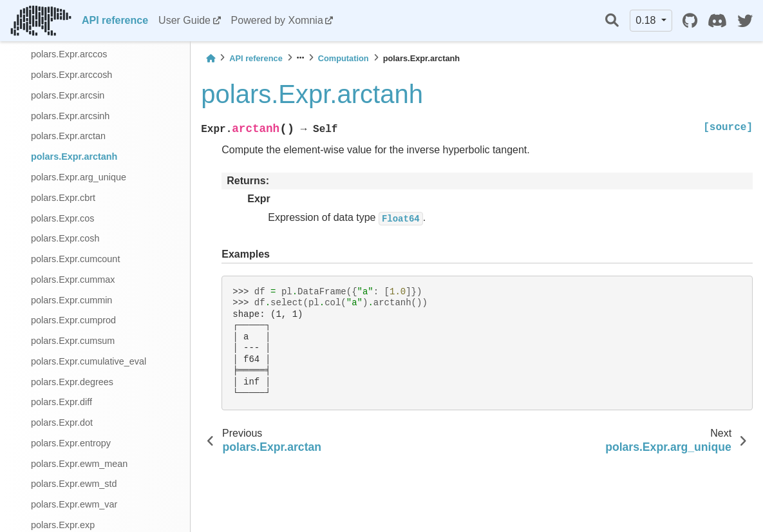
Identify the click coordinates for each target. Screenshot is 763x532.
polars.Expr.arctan (68, 136)
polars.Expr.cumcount (75, 259)
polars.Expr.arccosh (71, 75)
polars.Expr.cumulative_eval (89, 361)
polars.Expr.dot (62, 423)
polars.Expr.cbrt (63, 198)
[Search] (612, 21)
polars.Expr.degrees (72, 382)
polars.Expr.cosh (65, 238)
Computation (344, 58)
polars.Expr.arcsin (68, 95)
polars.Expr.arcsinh (70, 116)
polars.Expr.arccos (69, 54)
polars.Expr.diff (61, 402)
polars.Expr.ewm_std (74, 484)
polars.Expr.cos (62, 218)
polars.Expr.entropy (71, 443)
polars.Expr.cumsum (73, 341)
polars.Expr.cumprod (73, 320)
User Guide (184, 20)
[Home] (211, 58)
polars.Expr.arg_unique (79, 177)
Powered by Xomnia (277, 20)
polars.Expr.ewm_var (74, 504)
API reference (115, 20)
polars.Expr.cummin (71, 300)
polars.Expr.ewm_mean (79, 464)
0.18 (647, 20)
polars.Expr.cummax (73, 280)
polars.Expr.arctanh (74, 157)
